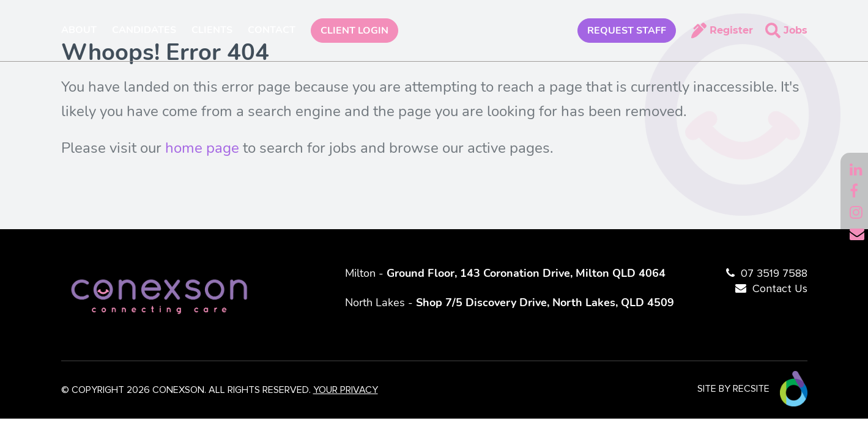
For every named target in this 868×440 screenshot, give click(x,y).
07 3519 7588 (774, 274)
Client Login (354, 31)
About (79, 30)
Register (731, 30)
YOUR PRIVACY (346, 390)
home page (202, 148)
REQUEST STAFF (627, 31)
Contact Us (780, 289)
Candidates (144, 30)
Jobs (796, 30)
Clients (212, 30)
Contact (272, 30)
